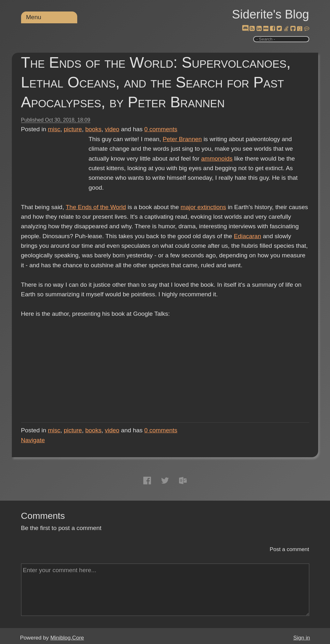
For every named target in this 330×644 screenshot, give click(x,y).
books (93, 129)
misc (54, 129)
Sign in (302, 638)
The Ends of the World (96, 207)
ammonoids (217, 159)
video (112, 129)
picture (73, 129)
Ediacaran (248, 236)
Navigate (33, 440)
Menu (34, 17)
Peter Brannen (182, 139)
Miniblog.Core (67, 638)
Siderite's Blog (271, 14)
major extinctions (203, 207)
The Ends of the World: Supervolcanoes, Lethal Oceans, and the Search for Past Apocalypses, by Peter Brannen (156, 82)
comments (161, 129)
